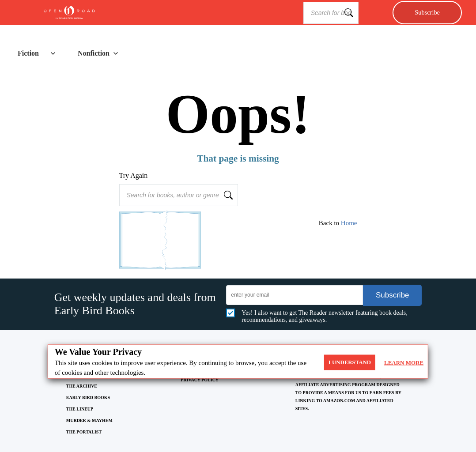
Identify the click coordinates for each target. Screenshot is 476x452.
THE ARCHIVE (82, 386)
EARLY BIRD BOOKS (88, 397)
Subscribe (427, 12)
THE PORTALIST (84, 432)
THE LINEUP (80, 409)
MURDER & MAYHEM (89, 420)
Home (349, 223)
